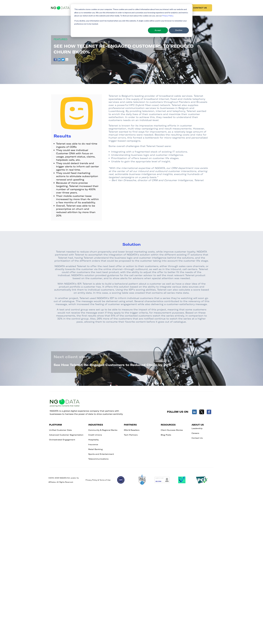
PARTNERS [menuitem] (130, 425)
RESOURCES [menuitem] (168, 425)
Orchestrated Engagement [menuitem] (62, 440)
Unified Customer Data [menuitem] (60, 430)
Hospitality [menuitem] (94, 440)
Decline (179, 30)
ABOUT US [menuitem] (198, 425)
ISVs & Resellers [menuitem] (132, 430)
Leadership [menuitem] (197, 428)
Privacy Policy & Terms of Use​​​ (98, 480)
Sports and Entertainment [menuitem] (101, 454)
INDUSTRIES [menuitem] (96, 425)
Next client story (72, 357)
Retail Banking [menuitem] (95, 449)
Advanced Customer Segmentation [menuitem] (66, 435)
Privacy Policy (168, 16)
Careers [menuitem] (195, 433)
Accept (158, 30)
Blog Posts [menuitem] (166, 435)
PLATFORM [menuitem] (56, 425)
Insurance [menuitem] (93, 444)
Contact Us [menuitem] (197, 438)
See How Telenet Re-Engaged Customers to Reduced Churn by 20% (112, 365)
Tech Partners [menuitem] (131, 435)
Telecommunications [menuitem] (98, 459)
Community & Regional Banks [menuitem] (103, 430)
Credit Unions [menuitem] (95, 435)
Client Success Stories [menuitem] (172, 430)
